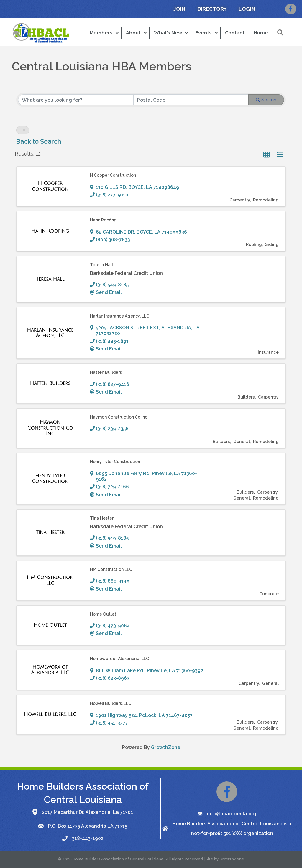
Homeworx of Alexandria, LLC (119, 659)
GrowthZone (166, 747)
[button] (267, 155)
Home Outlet (103, 614)
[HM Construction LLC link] (50, 580)
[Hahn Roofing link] (50, 231)
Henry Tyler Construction (115, 462)
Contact (235, 33)
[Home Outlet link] (50, 625)
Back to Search (38, 142)
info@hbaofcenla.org (232, 814)
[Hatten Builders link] (50, 383)
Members (101, 33)
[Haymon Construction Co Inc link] (50, 428)
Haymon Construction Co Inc (119, 417)
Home (261, 33)
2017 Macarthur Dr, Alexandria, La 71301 (87, 812)
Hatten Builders (106, 372)
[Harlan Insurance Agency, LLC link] (50, 333)
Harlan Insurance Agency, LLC (120, 316)
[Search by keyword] (76, 100)
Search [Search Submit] (266, 100)
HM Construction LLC (111, 569)
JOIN (179, 9)
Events (203, 33)
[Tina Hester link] (50, 533)
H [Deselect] (23, 130)
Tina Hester (102, 518)
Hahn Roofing (103, 220)
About (133, 33)
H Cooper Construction (113, 175)
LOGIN (247, 9)
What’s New (168, 33)
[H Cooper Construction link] (50, 186)
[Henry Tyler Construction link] (50, 479)
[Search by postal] (191, 100)
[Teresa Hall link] (50, 279)
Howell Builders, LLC (111, 703)
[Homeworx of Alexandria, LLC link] (50, 670)
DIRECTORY (212, 9)
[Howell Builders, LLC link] (50, 715)
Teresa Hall (101, 265)
